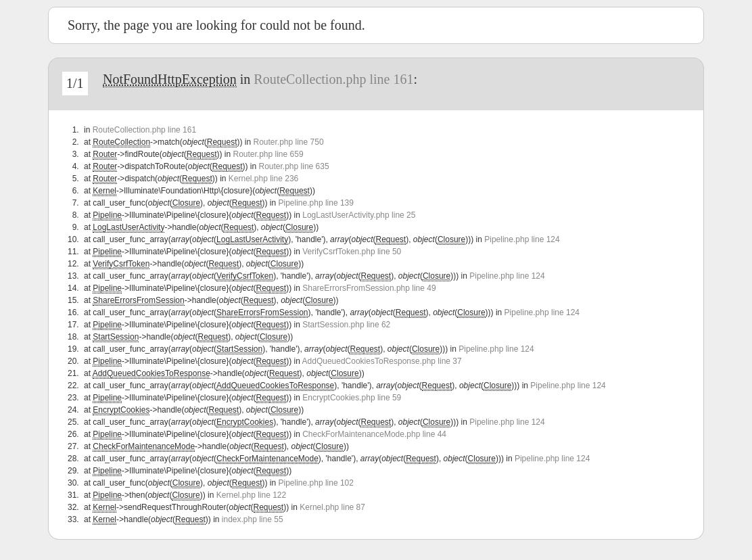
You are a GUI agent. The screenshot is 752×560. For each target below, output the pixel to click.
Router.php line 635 (294, 166)
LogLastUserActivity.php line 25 (359, 215)
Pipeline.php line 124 (522, 239)
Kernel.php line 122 (251, 495)
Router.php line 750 (288, 142)
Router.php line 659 (268, 154)
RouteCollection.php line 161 (333, 79)
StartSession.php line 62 (346, 325)
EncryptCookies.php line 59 (352, 398)
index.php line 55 (253, 519)
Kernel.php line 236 (263, 179)
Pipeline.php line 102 (316, 483)
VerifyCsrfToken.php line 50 (352, 252)
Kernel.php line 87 (332, 507)
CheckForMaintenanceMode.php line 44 (374, 434)
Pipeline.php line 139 (316, 203)
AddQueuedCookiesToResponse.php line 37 (382, 361)
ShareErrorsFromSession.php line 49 (369, 288)
